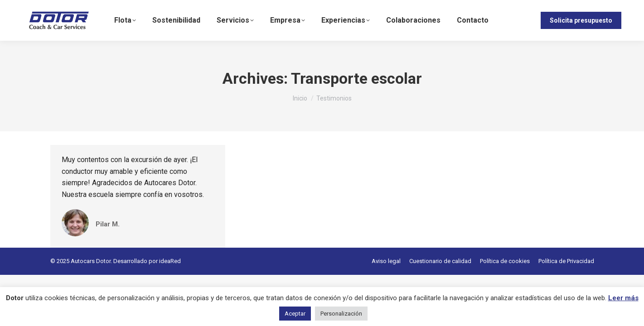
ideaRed (170, 261)
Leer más (623, 298)
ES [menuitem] (516, 20)
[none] (519, 21)
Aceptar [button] (295, 314)
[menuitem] (519, 20)
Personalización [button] (341, 314)
